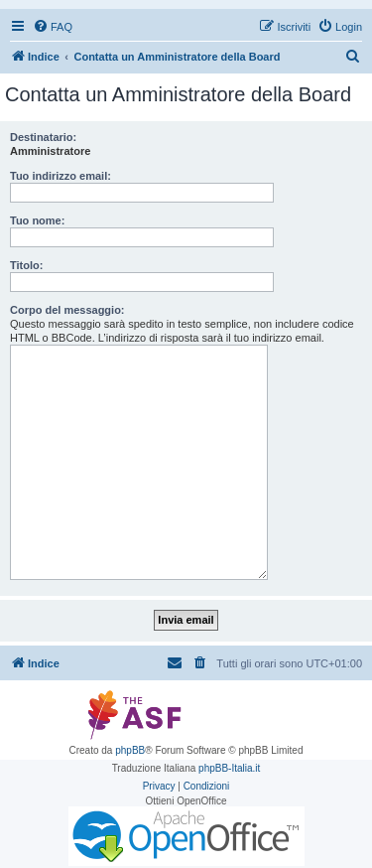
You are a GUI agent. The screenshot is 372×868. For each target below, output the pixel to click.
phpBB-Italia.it (229, 768)
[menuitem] (53, 27)
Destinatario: (43, 137)
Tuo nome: (37, 220)
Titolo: (26, 265)
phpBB (130, 750)
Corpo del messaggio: (67, 310)
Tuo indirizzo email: (61, 176)
